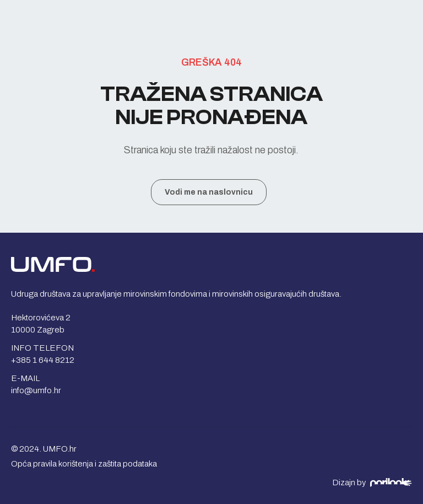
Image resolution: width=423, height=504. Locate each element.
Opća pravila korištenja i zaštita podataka (84, 464)
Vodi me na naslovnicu (209, 192)
